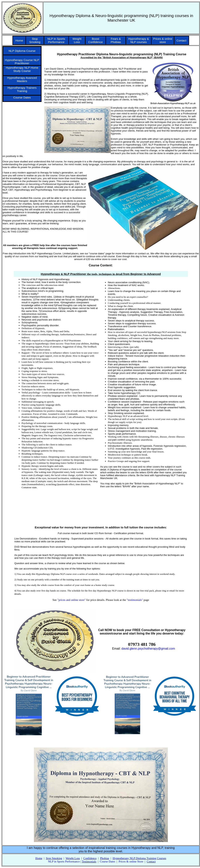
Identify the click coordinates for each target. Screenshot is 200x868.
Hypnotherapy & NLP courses (139, 40)
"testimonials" (135, 600)
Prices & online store (163, 40)
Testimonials (89, 861)
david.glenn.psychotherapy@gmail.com (148, 649)
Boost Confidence (96, 40)
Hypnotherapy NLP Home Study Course (22, 69)
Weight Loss (77, 40)
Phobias (105, 858)
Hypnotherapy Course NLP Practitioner (22, 62)
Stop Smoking (35, 40)
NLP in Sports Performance (56, 40)
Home (19, 40)
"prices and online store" (72, 600)
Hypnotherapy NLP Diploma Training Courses (139, 858)
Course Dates (22, 97)
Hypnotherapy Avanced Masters (22, 79)
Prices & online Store (131, 861)
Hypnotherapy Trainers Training (22, 89)
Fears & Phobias (116, 40)
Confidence (90, 858)
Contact (181, 40)
